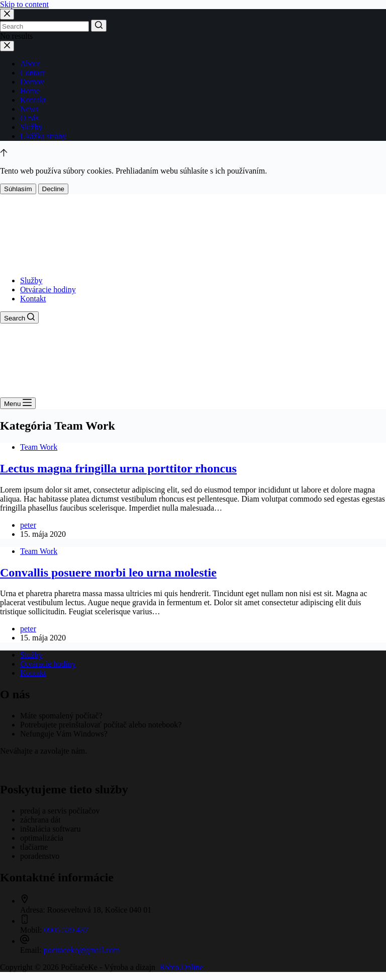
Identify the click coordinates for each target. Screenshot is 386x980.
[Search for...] (44, 26)
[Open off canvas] (18, 403)
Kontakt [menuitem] (33, 299)
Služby (31, 127)
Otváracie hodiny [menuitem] (48, 290)
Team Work (39, 447)
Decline (53, 189)
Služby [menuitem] (31, 280)
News (29, 109)
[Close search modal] (7, 14)
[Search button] (99, 26)
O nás (29, 118)
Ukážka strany (43, 136)
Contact (33, 73)
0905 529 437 (66, 930)
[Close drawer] (7, 46)
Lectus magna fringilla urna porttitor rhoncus (118, 468)
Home (30, 91)
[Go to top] (4, 154)
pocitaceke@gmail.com (82, 950)
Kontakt (33, 100)
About (30, 64)
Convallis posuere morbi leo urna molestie (108, 573)
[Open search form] (19, 317)
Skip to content (24, 4)
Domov (32, 82)
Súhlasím (18, 189)
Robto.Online (181, 967)
